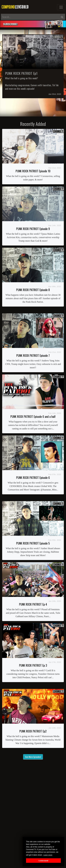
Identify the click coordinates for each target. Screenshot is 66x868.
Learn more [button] (48, 855)
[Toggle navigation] (61, 7)
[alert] (33, 24)
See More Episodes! (33, 757)
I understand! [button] (43, 861)
